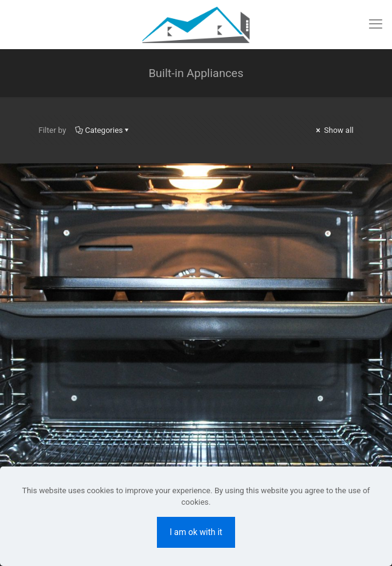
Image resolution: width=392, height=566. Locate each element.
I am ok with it (196, 532)
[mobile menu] (376, 24)
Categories (103, 130)
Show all (334, 130)
